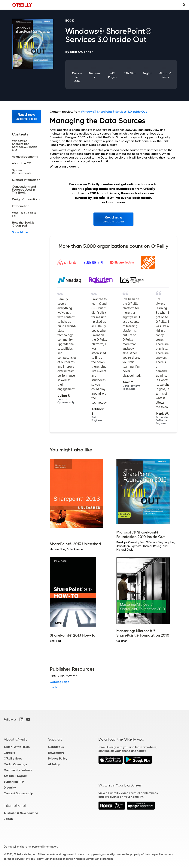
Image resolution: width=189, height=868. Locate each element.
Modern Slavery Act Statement (94, 859)
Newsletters (56, 753)
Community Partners (18, 770)
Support (55, 739)
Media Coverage (15, 764)
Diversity (10, 788)
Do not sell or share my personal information (30, 847)
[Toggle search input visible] (184, 5)
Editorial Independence (59, 859)
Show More (20, 232)
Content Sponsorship (18, 793)
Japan (8, 819)
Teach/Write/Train (17, 747)
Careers (9, 753)
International (15, 805)
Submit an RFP (14, 782)
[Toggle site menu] (5, 5)
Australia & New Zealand (21, 813)
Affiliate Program (16, 776)
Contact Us (56, 747)
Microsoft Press (165, 75)
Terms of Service (14, 859)
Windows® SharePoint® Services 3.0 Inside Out (114, 112)
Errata (54, 687)
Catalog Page (59, 682)
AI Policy (54, 764)
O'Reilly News (13, 758)
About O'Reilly (16, 739)
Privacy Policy (58, 758)
